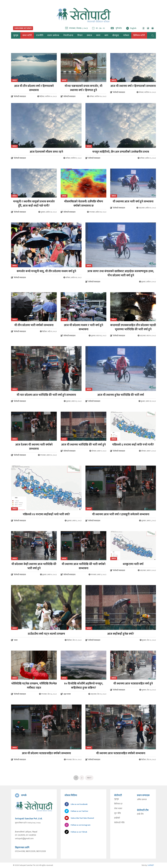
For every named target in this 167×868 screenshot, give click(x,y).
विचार (80, 35)
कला (98, 35)
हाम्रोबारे (117, 818)
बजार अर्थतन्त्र (53, 35)
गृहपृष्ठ (116, 799)
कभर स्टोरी (27, 35)
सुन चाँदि (117, 813)
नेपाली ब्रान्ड (68, 35)
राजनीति (40, 35)
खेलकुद (116, 35)
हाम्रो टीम (140, 814)
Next (89, 778)
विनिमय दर (118, 804)
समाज (89, 35)
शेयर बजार (118, 809)
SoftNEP (151, 865)
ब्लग (106, 35)
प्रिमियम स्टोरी (139, 35)
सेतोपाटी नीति (119, 823)
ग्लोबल (126, 35)
